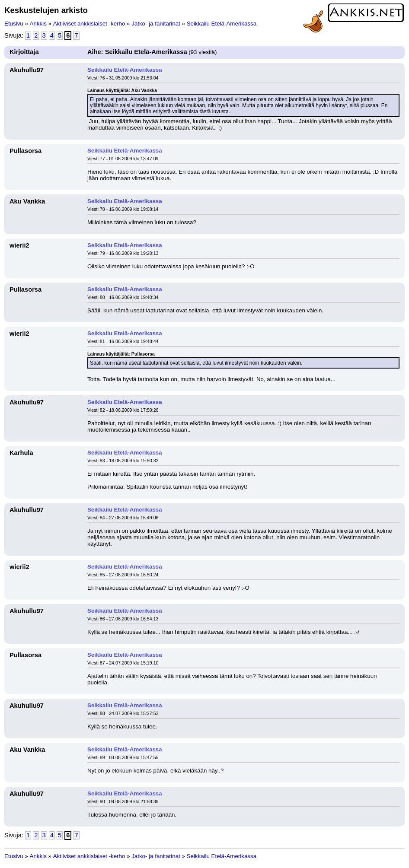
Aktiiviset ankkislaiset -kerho (89, 24)
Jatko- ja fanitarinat (156, 24)
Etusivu (14, 24)
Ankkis (38, 24)
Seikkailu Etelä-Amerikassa (222, 24)
